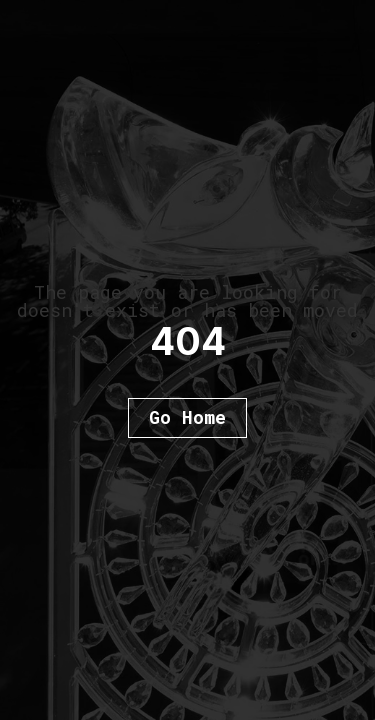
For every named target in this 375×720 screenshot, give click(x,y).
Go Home (187, 417)
